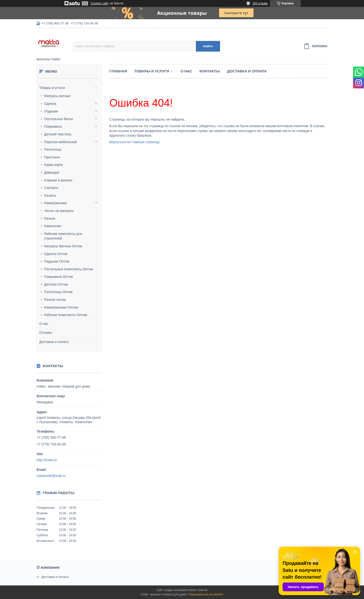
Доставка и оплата (54, 342)
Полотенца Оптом (58, 292)
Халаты (50, 195)
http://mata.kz (47, 460)
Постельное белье (59, 119)
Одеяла (50, 104)
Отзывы (45, 333)
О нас (44, 324)
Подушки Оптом (57, 261)
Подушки (51, 111)
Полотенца (53, 149)
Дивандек (52, 172)
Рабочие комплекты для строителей (63, 236)
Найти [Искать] (208, 46)
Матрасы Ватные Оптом (63, 246)
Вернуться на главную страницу (135, 142)
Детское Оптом (56, 284)
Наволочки (53, 226)
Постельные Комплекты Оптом (68, 269)
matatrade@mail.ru (51, 476)
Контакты (210, 71)
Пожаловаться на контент (206, 594)
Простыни (52, 157)
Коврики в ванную (58, 180)
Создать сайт (100, 3)
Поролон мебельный (60, 142)
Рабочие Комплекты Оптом (66, 315)
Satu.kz (203, 590)
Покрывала (53, 126)
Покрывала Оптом (59, 277)
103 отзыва (260, 3)
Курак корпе (54, 165)
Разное (50, 218)
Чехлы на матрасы (59, 211)
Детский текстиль (58, 134)
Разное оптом (55, 300)
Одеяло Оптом (56, 254)
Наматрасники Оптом (61, 307)
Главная (118, 71)
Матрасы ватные (57, 96)
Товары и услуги (52, 88)
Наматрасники (55, 203)
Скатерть (51, 188)
